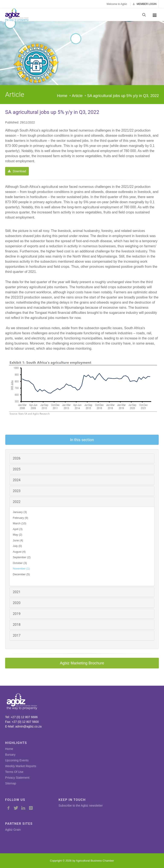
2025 (17, 469)
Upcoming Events (17, 760)
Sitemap (11, 783)
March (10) (20, 523)
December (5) (21, 574)
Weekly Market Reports (21, 766)
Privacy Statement (17, 778)
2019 (17, 614)
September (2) (22, 557)
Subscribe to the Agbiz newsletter (81, 806)
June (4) (18, 540)
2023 (17, 491)
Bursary (10, 755)
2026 (17, 458)
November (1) (21, 569)
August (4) (19, 552)
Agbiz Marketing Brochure (82, 663)
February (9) (20, 518)
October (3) (20, 563)
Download (17, 171)
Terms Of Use (14, 772)
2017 (17, 635)
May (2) (18, 535)
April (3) (18, 529)
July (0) (17, 546)
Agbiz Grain (13, 830)
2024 (17, 480)
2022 (17, 502)
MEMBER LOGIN (145, 4)
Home (62, 96)
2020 (17, 603)
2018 (17, 625)
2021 (17, 592)
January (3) (20, 512)
